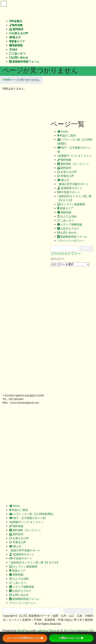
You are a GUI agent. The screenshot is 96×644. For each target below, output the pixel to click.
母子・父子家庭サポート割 (27, 518)
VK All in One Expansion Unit (77, 631)
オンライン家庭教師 (71, 204)
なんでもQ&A (67, 216)
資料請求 (64, 168)
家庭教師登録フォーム (72, 237)
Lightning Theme (47, 631)
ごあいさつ (66, 220)
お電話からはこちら (71, 638)
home (63, 132)
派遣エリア (65, 208)
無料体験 (64, 160)
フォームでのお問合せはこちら (25, 638)
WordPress (24, 631)
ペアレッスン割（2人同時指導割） (32, 514)
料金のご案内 (67, 136)
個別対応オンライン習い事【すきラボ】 (34, 563)
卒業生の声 (66, 176)
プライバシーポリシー (71, 241)
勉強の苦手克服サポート (73, 184)
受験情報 (64, 212)
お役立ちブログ (68, 229)
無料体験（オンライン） (74, 164)
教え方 (63, 180)
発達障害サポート (70, 188)
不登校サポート (69, 192)
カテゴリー (57, 259)
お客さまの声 (67, 172)
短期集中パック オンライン (74, 156)
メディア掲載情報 (70, 225)
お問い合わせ (67, 233)
